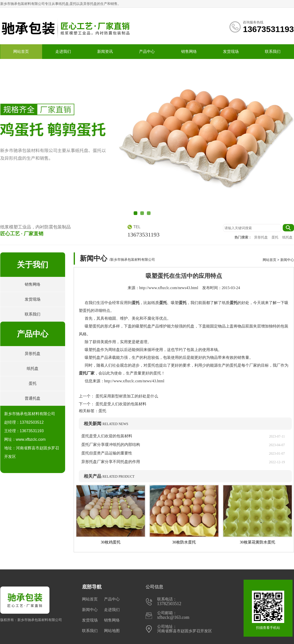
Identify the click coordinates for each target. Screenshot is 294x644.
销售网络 (189, 51)
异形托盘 (261, 237)
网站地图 (112, 631)
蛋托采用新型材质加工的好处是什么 (126, 396)
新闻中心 (287, 260)
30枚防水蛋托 (184, 542)
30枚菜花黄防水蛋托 (258, 542)
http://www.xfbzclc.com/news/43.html (134, 381)
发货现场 (231, 51)
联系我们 (273, 51)
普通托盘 (33, 398)
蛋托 (275, 237)
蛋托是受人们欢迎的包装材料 (120, 404)
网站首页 (21, 51)
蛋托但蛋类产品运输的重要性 (107, 453)
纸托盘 (287, 237)
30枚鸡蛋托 (111, 542)
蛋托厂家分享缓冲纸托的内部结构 (113, 445)
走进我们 (63, 51)
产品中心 (147, 51)
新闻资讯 (105, 51)
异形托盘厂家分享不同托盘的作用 (111, 462)
